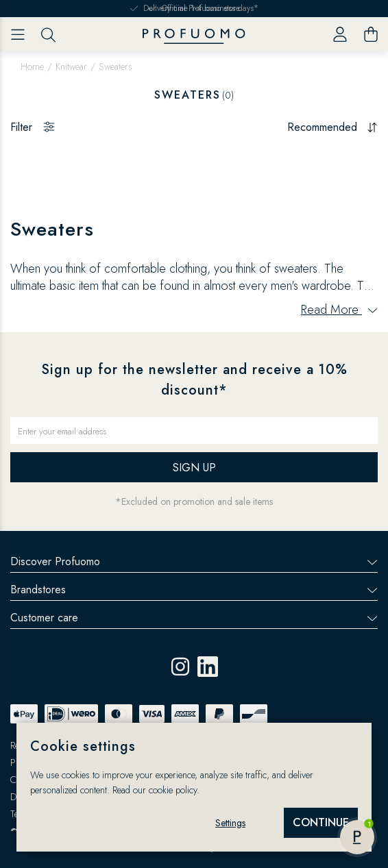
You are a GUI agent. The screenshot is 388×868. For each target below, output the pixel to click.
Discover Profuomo (194, 561)
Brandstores (194, 590)
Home (32, 66)
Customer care (194, 618)
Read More (339, 310)
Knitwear (71, 66)
